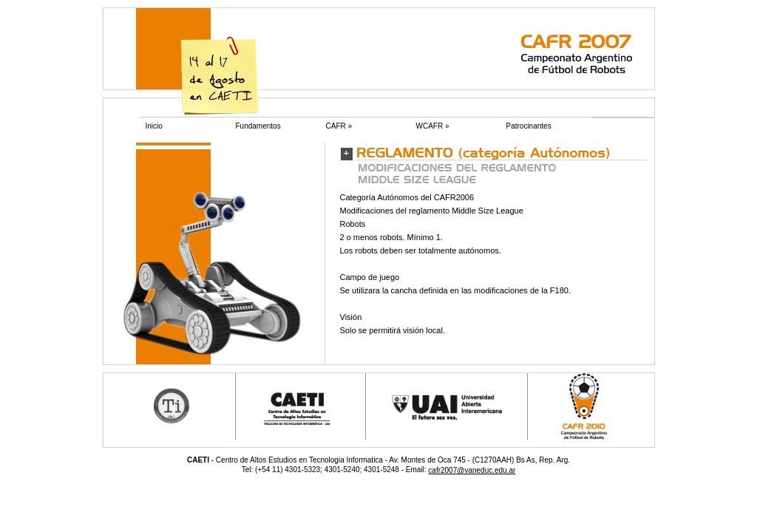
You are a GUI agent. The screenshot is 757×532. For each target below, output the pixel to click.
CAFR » (339, 126)
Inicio (154, 126)
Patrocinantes (529, 126)
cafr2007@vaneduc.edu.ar (472, 470)
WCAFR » (433, 126)
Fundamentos (258, 126)
